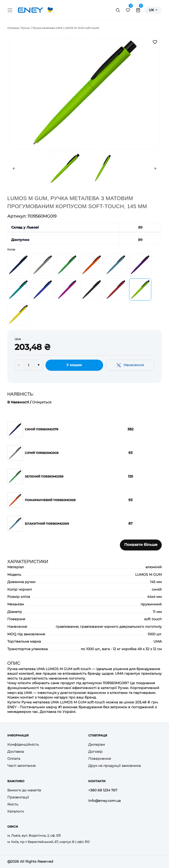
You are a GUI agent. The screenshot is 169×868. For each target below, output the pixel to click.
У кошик (74, 365)
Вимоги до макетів (24, 790)
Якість (13, 804)
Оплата (14, 759)
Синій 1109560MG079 (42, 429)
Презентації (18, 797)
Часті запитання (21, 766)
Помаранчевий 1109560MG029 (50, 500)
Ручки (26, 28)
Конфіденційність (23, 744)
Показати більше (141, 545)
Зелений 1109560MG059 (44, 476)
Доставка (16, 752)
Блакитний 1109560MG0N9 (47, 524)
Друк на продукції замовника (115, 766)
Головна (13, 28)
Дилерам (97, 744)
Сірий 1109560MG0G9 (42, 453)
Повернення (100, 759)
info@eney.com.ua (104, 801)
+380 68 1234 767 (103, 790)
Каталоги (16, 811)
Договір (95, 752)
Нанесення (130, 365)
